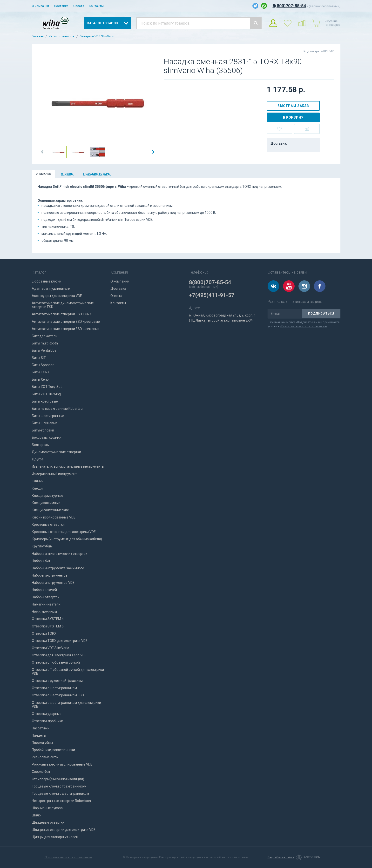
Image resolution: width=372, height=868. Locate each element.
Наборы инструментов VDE (53, 583)
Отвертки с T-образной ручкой (56, 662)
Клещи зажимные (46, 503)
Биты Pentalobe (44, 350)
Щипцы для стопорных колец (55, 837)
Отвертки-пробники (47, 721)
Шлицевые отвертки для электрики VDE (64, 830)
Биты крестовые (45, 401)
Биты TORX (41, 372)
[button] (42, 152)
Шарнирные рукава (47, 808)
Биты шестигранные (48, 416)
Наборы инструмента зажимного (58, 568)
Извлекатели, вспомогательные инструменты (68, 466)
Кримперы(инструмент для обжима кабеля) (67, 539)
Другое (38, 459)
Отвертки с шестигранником (54, 688)
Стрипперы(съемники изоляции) (58, 779)
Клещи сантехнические (50, 510)
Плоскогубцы (42, 743)
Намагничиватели (46, 604)
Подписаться (321, 314)
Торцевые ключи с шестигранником (60, 794)
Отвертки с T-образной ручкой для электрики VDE (68, 672)
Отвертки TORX (44, 633)
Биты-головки (43, 430)
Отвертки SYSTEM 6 (48, 626)
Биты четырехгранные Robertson (58, 409)
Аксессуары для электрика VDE (57, 296)
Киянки (38, 481)
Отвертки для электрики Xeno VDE (59, 655)
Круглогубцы (42, 546)
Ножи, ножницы (44, 612)
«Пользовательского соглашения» (304, 326)
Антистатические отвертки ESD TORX (62, 314)
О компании (40, 6)
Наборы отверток (46, 597)
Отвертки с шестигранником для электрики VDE (66, 705)
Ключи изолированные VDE (54, 517)
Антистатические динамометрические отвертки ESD (63, 305)
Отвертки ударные (47, 714)
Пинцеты (39, 735)
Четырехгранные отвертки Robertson (61, 801)
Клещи (37, 488)
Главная (38, 36)
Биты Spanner (43, 365)
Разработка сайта (281, 857)
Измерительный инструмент (54, 474)
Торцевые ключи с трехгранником (59, 786)
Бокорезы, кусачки (47, 437)
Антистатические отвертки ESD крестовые (66, 322)
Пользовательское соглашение (68, 857)
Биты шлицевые (45, 423)
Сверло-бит (41, 772)
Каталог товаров (62, 36)
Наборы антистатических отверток (60, 554)
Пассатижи (41, 728)
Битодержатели (45, 336)
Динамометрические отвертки (56, 452)
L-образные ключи (47, 281)
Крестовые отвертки (48, 525)
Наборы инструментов (50, 575)
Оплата (79, 6)
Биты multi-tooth (45, 343)
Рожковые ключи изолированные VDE (62, 764)
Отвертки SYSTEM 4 (48, 619)
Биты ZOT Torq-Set (47, 387)
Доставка (61, 6)
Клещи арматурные (47, 496)
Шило (36, 815)
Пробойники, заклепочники (53, 750)
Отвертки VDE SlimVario (97, 36)
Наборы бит (41, 561)
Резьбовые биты (45, 757)
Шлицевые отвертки (48, 822)
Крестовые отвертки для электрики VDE (64, 532)
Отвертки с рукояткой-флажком (57, 681)
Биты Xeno (40, 379)
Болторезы (41, 445)
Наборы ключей (44, 590)
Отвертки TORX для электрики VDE (60, 641)
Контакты (96, 6)
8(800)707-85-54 (289, 6)
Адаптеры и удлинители (51, 289)
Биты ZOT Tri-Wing (46, 394)
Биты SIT (39, 358)
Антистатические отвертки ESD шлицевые (66, 329)
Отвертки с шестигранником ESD (58, 695)
